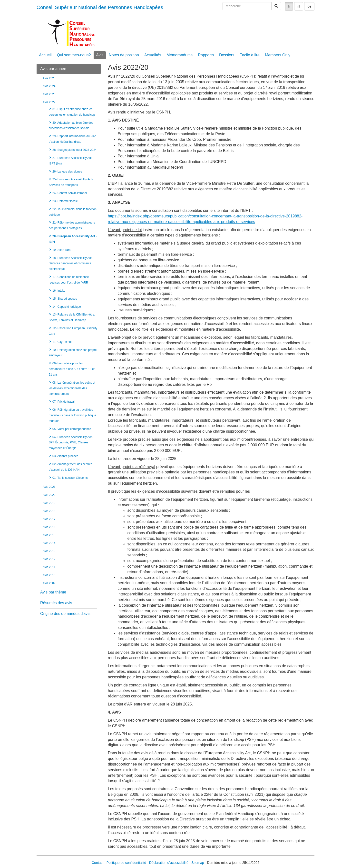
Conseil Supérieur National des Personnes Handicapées (100, 7)
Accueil (45, 55)
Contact (97, 863)
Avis (100, 55)
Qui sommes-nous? (74, 55)
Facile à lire (250, 55)
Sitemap (198, 863)
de (309, 6)
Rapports (206, 55)
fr (289, 6)
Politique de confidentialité (126, 863)
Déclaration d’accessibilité (169, 863)
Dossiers (227, 55)
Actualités (153, 55)
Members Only (278, 55)
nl (299, 6)
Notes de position (124, 55)
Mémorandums (180, 55)
